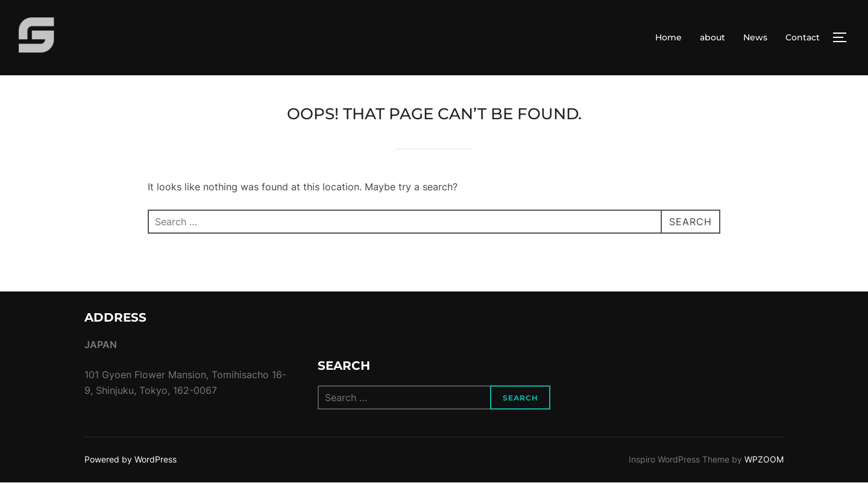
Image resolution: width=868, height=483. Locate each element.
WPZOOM (764, 459)
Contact (803, 37)
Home (668, 37)
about (712, 37)
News (755, 37)
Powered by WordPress (131, 459)
